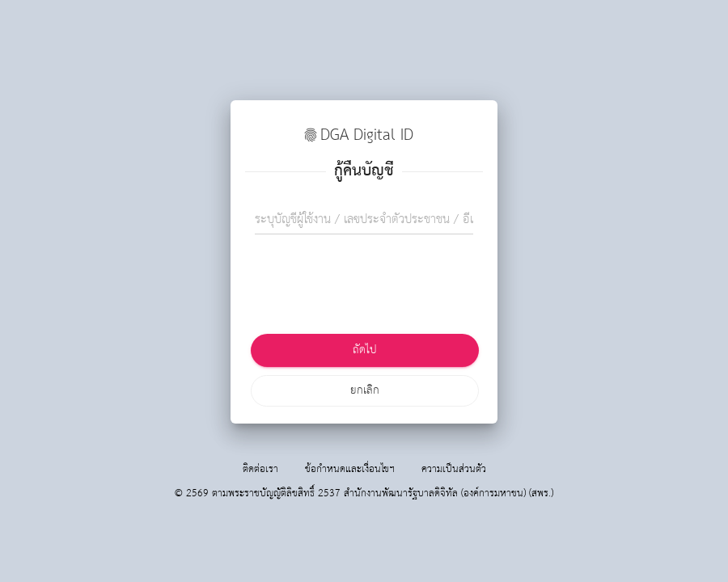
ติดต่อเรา (260, 469)
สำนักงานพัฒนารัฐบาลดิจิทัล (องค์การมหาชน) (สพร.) (449, 493)
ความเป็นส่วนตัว (454, 469)
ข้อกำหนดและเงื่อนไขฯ (350, 469)
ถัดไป (365, 350)
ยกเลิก (365, 390)
